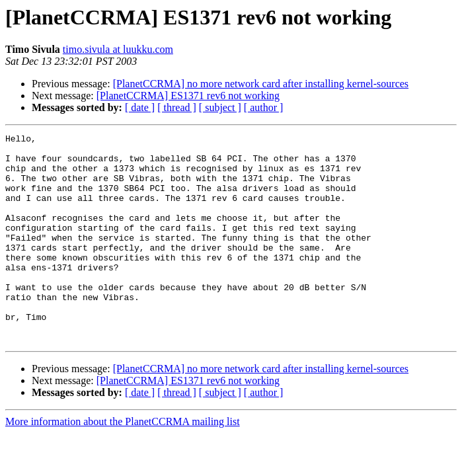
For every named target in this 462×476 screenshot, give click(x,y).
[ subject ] (220, 107)
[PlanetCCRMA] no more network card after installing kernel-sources (261, 84)
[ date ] (140, 107)
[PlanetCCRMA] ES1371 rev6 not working (188, 96)
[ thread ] (177, 107)
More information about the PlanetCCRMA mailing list (123, 463)
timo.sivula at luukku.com (118, 49)
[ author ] (264, 107)
